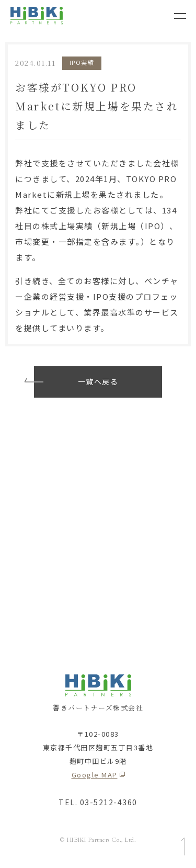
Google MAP (95, 775)
